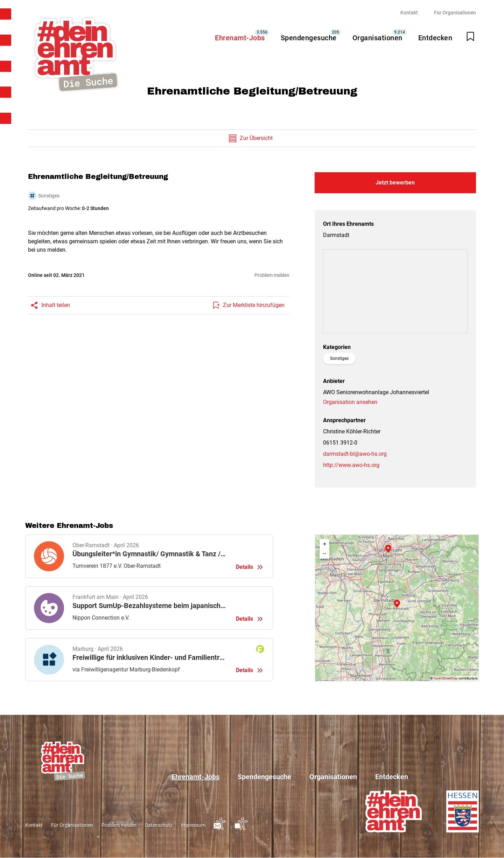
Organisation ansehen (350, 402)
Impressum (193, 825)
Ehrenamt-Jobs (240, 38)
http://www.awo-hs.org (351, 465)
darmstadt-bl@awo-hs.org (355, 454)
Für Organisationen (455, 13)
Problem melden (272, 275)
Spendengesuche (309, 38)
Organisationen (377, 38)
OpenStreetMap (446, 678)
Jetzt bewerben (395, 183)
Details (149, 556)
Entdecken (435, 38)
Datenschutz (159, 825)
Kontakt (409, 13)
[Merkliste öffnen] (470, 36)
